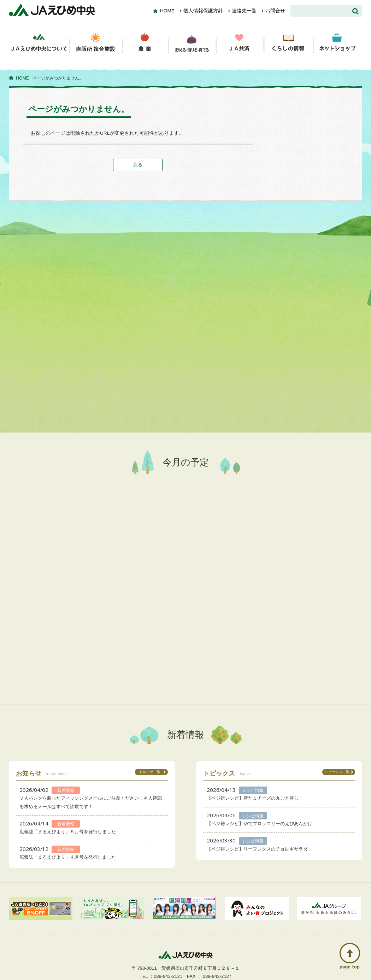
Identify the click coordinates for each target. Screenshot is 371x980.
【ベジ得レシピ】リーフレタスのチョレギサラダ (257, 849)
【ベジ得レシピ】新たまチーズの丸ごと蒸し (253, 798)
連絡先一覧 (244, 11)
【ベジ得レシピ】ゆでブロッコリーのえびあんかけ (260, 824)
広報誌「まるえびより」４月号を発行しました (68, 857)
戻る (138, 165)
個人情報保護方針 (203, 11)
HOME (167, 11)
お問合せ (275, 11)
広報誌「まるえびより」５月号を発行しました (68, 832)
